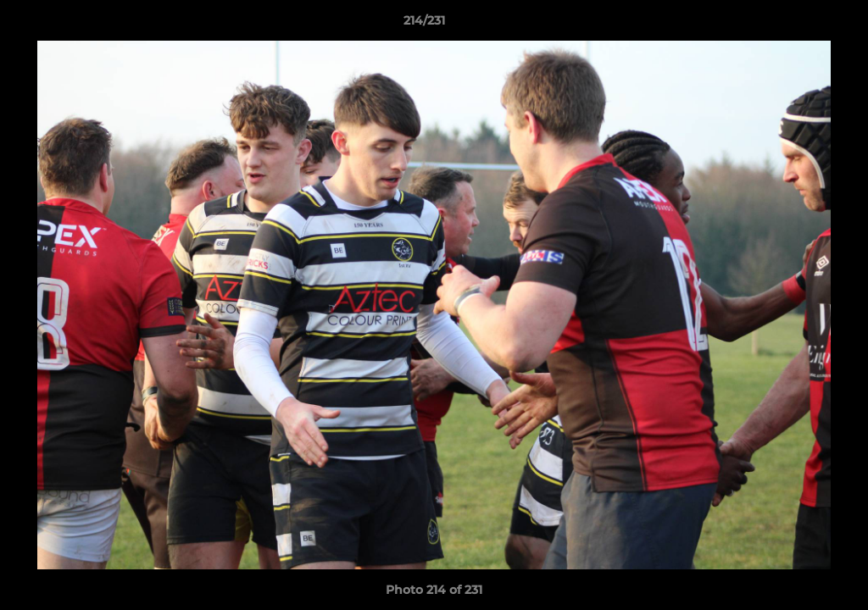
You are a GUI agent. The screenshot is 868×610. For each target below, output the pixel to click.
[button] (797, 25)
